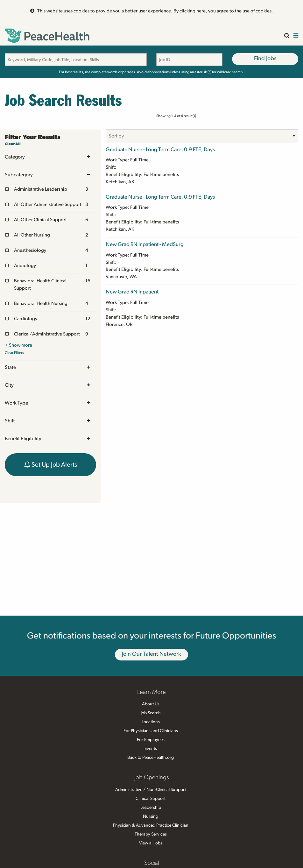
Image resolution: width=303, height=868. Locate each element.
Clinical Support (151, 799)
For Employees (151, 740)
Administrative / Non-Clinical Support (151, 790)
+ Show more (18, 345)
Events (151, 749)
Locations (151, 722)
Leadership (151, 808)
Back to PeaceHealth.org (151, 758)
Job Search (151, 713)
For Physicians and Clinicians (151, 731)
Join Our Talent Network (151, 654)
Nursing (151, 816)
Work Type (50, 403)
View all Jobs (151, 843)
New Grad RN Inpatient (132, 292)
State (50, 367)
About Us (151, 704)
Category (50, 157)
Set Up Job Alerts (50, 465)
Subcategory (50, 175)
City (50, 385)
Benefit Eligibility (50, 439)
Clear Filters (14, 353)
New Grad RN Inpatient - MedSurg (145, 244)
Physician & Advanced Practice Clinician (151, 825)
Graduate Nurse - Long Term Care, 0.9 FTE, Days (160, 149)
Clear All (13, 144)
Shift (50, 421)
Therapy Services (151, 834)
